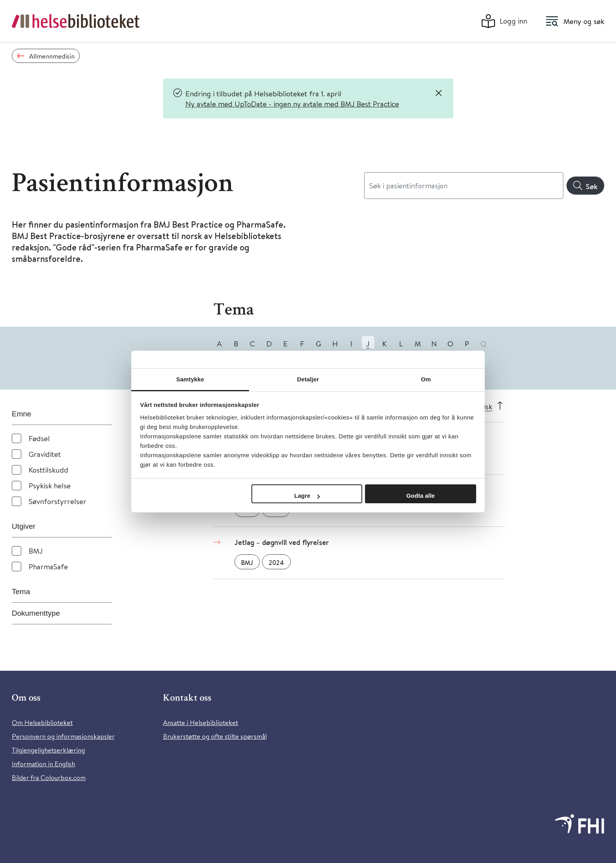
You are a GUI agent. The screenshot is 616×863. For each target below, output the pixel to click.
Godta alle (421, 496)
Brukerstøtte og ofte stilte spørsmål (215, 736)
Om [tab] (426, 379)
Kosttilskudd (49, 470)
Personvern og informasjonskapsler (63, 736)
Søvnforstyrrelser (58, 501)
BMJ (36, 551)
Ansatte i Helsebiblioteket (201, 722)
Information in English (43, 764)
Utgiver (24, 526)
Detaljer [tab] (308, 379)
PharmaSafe (48, 566)
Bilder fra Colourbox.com (49, 777)
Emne (22, 414)
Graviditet (45, 454)
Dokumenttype (36, 613)
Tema (21, 592)
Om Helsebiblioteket (42, 722)
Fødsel (39, 438)
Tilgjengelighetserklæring (48, 750)
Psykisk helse (50, 485)
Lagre (307, 496)
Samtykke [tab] (190, 379)
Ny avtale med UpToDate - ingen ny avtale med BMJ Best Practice (292, 104)
